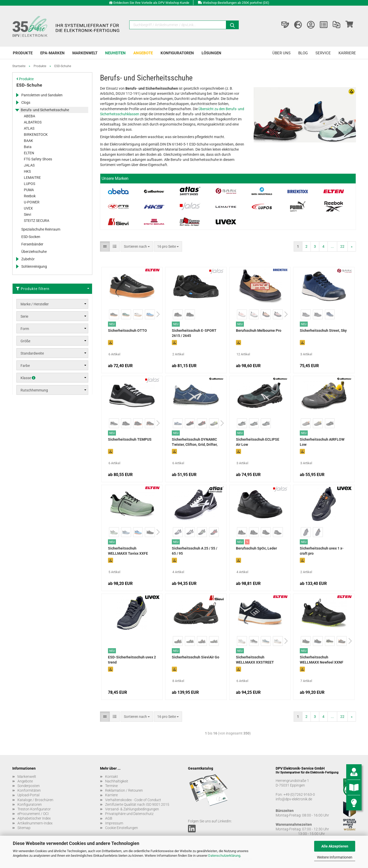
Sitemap (24, 828)
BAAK (28, 141)
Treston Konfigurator (34, 809)
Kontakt (112, 777)
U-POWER (32, 202)
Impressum (114, 823)
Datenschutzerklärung (224, 856)
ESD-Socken (31, 237)
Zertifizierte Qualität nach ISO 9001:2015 (137, 804)
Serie (24, 316)
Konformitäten (29, 790)
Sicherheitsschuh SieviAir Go (196, 657)
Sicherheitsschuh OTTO (127, 330)
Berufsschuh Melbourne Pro (259, 330)
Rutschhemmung (34, 390)
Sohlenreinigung (34, 266)
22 (342, 246)
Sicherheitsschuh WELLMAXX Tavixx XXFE (128, 551)
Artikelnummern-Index (35, 823)
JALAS (29, 165)
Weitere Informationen (335, 857)
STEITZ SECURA (37, 221)
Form (25, 329)
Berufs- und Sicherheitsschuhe (45, 110)
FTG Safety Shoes (38, 159)
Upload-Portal (28, 795)
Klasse (28, 378)
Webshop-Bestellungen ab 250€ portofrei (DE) (236, 3)
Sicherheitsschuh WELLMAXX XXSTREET (255, 660)
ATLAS (29, 128)
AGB (109, 818)
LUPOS (29, 184)
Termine (111, 786)
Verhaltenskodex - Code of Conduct (133, 800)
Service (323, 53)
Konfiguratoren (177, 53)
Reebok (30, 196)
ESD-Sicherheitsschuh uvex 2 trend (132, 660)
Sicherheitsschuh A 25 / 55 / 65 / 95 (195, 551)
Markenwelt (85, 53)
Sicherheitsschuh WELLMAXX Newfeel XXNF (322, 660)
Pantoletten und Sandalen (42, 95)
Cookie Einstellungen (122, 828)
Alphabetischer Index (34, 818)
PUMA (29, 190)
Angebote (143, 53)
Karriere (347, 53)
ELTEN (29, 153)
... (332, 246)
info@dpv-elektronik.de (294, 799)
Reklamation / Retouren (124, 790)
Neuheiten (115, 53)
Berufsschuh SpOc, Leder (256, 548)
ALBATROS (33, 122)
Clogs (26, 102)
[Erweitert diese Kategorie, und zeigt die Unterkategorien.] (17, 95)
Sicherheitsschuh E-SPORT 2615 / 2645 (194, 333)
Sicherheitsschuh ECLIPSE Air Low (258, 442)
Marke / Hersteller (35, 304)
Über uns (281, 53)
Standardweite (32, 353)
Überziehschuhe (34, 252)
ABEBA (29, 116)
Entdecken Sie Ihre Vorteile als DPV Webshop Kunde (151, 3)
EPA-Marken (52, 53)
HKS (27, 171)
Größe (25, 341)
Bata (28, 147)
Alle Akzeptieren (335, 846)
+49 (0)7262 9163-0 (299, 794)
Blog (303, 53)
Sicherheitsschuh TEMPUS (130, 439)
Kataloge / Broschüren (35, 800)
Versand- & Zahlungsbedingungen (132, 809)
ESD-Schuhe (29, 85)
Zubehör (28, 259)
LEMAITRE (32, 178)
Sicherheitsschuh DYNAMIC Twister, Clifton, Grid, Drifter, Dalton (195, 442)
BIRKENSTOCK (36, 135)
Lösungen (211, 53)
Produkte (23, 53)
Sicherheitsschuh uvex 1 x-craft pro (322, 551)
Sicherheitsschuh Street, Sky (323, 330)
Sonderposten (29, 786)
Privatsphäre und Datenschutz (129, 814)
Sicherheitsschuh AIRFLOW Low (322, 442)
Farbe (25, 366)
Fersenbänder (32, 244)
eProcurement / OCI (33, 814)
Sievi (27, 214)
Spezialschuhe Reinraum (41, 229)
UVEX (28, 208)
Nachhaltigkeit (117, 781)
